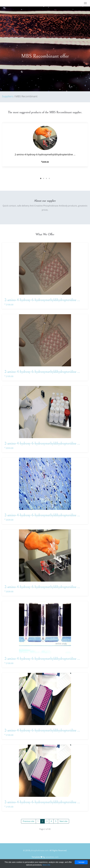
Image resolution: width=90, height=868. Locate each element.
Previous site (28, 821)
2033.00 (9, 448)
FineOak (10, 3)
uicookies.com (52, 857)
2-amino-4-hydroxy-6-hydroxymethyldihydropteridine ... (42, 300)
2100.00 (9, 305)
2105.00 (9, 376)
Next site (63, 821)
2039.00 (9, 520)
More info (46, 865)
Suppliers (8, 96)
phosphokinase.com (39, 850)
